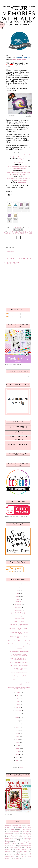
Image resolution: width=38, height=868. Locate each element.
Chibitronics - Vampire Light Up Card (19, 629)
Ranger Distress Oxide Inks (13, 838)
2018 (18, 724)
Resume (12, 444)
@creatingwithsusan (21, 180)
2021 (17, 599)
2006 (18, 761)
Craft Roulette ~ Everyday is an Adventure (19, 669)
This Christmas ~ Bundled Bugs (19, 651)
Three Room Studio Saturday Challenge (18, 234)
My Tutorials (22, 427)
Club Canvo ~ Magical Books (19, 666)
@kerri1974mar (18, 163)
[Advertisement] (18, 291)
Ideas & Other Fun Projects (18, 438)
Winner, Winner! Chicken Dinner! (19, 641)
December (18, 601)
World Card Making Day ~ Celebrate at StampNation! (20, 613)
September (18, 611)
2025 (17, 587)
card (12, 231)
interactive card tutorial (11, 853)
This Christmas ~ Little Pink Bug (19, 644)
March (18, 708)
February (18, 711)
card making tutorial (25, 846)
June (18, 699)
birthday (22, 843)
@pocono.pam (22, 182)
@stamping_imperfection (18, 169)
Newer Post (25, 259)
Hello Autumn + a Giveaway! (19, 663)
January (18, 714)
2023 (17, 593)
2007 (18, 757)
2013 (17, 739)
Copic (16, 231)
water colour (16, 858)
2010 (17, 748)
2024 (17, 590)
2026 (18, 584)
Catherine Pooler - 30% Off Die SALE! (19, 684)
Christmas (28, 827)
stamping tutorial (10, 857)
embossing (9, 851)
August (18, 692)
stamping (26, 855)
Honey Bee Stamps (27, 833)
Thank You (14, 844)
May (18, 702)
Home (10, 259)
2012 (17, 742)
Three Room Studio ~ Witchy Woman (19, 637)
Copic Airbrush (26, 830)
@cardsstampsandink (20, 157)
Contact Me (23, 444)
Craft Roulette (25, 832)
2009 (17, 751)
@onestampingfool (20, 174)
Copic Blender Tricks (14, 832)
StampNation (12, 840)
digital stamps (21, 849)
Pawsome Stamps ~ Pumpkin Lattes (19, 633)
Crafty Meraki (9, 833)
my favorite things (26, 853)
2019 (17, 721)
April (18, 705)
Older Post (11, 263)
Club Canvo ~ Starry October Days (19, 625)
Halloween (22, 231)
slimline (18, 855)
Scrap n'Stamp (28, 838)
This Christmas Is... (19, 680)
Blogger (21, 767)
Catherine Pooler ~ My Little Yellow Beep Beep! (19, 659)
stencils (21, 856)
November (18, 604)
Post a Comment (10, 251)
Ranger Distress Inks (25, 837)
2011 (17, 745)
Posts (9, 314)
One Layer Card (12, 835)
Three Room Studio (25, 233)
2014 (17, 736)
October (18, 608)
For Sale (18, 432)
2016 (17, 730)
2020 (17, 718)
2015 (17, 733)
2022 (17, 596)
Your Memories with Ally (19, 14)
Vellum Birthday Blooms (19, 673)
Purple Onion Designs (14, 837)
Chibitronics (19, 827)
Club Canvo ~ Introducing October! (19, 676)
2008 (17, 754)
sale (11, 855)
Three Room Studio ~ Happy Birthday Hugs (19, 618)
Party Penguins (19, 621)
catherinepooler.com (15, 848)
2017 (18, 727)
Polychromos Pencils (25, 835)
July (18, 695)
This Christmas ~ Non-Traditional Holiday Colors (20, 655)
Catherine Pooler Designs (13, 826)
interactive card (22, 851)
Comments (10, 317)
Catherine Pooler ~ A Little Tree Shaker (19, 648)
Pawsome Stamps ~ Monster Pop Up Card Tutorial (19, 688)
